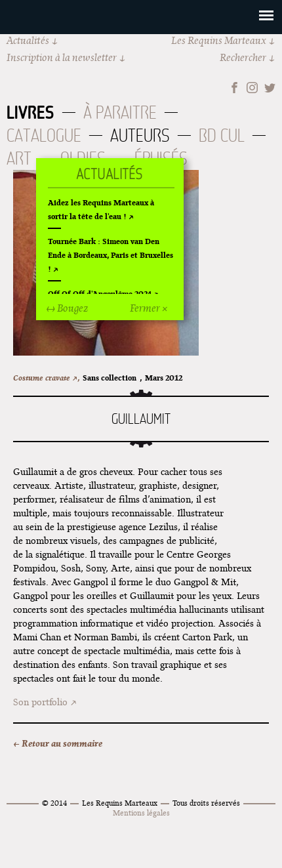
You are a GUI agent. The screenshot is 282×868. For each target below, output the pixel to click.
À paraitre (120, 113)
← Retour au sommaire (58, 743)
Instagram (252, 88)
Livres (30, 112)
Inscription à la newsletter (62, 57)
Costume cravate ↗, (46, 378)
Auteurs (140, 135)
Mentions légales (141, 813)
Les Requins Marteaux (219, 40)
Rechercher (243, 57)
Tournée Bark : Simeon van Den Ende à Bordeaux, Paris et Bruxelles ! (111, 255)
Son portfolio (40, 702)
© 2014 (54, 803)
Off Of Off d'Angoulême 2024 (100, 294)
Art (19, 158)
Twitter (270, 88)
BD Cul (222, 135)
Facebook (234, 88)
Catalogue (44, 135)
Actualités (28, 40)
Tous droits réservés (206, 803)
